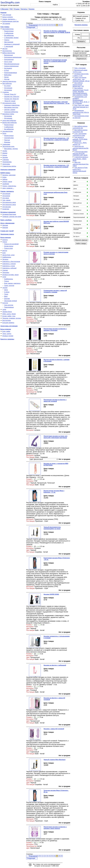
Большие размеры (8, 323)
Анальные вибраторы (11, 112)
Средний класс (9, 138)
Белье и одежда (7, 17)
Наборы (5, 179)
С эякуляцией (9, 46)
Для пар (7, 79)
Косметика (6, 209)
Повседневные (9, 307)
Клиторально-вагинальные (13, 57)
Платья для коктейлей (11, 244)
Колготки (5, 303)
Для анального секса (9, 103)
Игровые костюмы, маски (10, 275)
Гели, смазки (6, 200)
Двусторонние (9, 42)
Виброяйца (8, 75)
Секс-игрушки (7, 15)
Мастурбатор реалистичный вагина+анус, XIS (78, 85)
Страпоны (6, 92)
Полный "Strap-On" (10, 94)
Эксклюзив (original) (11, 301)
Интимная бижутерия (9, 214)
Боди (4, 253)
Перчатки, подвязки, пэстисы (12, 318)
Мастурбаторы (7, 84)
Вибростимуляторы (9, 53)
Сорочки (5, 270)
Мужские (5, 228)
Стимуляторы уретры (9, 166)
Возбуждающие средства (10, 21)
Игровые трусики (8, 336)
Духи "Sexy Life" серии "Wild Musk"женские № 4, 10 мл (81, 107)
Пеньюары (6, 273)
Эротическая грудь (8, 146)
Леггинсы (5, 259)
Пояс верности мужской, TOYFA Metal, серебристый (80, 139)
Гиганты (7, 40)
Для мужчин (8, 90)
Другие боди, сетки (8, 255)
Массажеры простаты (11, 107)
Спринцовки (6, 144)
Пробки (5, 151)
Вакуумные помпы (8, 114)
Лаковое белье (7, 312)
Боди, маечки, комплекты (12, 283)
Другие (6, 77)
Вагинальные (8, 55)
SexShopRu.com (10, 2)
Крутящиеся (8, 68)
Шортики (7, 299)
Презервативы (7, 162)
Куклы (4, 133)
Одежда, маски (7, 182)
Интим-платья (9, 246)
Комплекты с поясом (9, 264)
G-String (7, 292)
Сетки (4, 277)
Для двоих (6, 198)
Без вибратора (9, 35)
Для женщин (8, 88)
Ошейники (6, 184)
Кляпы (4, 177)
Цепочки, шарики (10, 110)
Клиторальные (9, 59)
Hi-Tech (7, 70)
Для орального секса (9, 205)
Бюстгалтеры (7, 320)
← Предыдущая (32, 25)
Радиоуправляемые (11, 73)
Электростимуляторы (9, 81)
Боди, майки (6, 331)
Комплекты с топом (9, 266)
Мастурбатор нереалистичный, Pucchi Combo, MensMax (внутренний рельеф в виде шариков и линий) (81, 91)
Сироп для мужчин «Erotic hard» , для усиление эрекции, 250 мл (81, 79)
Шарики (5, 153)
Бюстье (5, 251)
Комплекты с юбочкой (9, 268)
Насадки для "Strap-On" (12, 97)
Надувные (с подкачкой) (12, 44)
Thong (6, 294)
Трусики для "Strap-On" (12, 99)
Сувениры (6, 160)
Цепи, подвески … (8, 188)
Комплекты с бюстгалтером (11, 262)
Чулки (4, 309)
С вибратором (9, 33)
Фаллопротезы (7, 51)
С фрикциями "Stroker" (11, 38)
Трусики (5, 288)
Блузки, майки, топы (9, 316)
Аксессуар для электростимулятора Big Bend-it (81, 148)
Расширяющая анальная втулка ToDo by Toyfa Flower (81, 112)
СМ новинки (6, 24)
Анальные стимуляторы (12, 105)
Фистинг (5, 49)
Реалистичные (9, 31)
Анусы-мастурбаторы (9, 120)
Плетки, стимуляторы (9, 186)
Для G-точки (8, 62)
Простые (7, 140)
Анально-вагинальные (11, 66)
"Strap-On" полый (10, 101)
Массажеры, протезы (11, 149)
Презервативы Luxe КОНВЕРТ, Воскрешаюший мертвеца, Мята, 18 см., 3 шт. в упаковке (81, 100)
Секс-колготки (9, 305)
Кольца (5, 155)
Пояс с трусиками (80, 68)
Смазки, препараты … (9, 19)
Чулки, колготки (9, 286)
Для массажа (7, 207)
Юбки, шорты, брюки (9, 314)
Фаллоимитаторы (8, 29)
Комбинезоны (7, 257)
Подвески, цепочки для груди (12, 217)
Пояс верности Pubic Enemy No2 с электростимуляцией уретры (80, 170)
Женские (5, 225)
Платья (5, 242)
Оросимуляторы (8, 131)
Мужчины (7, 142)
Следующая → (32, 27)
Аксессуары (6, 164)
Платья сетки (8, 248)
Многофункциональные (12, 64)
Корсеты (5, 240)
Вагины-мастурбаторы (9, 123)
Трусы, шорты (7, 334)
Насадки (5, 157)
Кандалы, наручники (9, 175)
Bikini (6, 296)
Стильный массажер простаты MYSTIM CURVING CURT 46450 (80, 153)
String (6, 290)
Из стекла (7, 86)
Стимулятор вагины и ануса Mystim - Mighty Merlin (80, 159)
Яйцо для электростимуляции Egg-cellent (81, 164)
